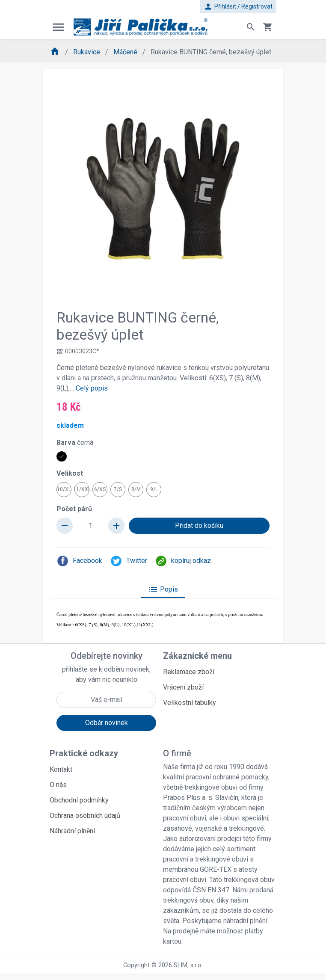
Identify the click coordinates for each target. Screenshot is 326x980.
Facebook (79, 561)
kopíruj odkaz (183, 561)
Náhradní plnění (72, 831)
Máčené (126, 52)
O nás (58, 785)
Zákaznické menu (197, 656)
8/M (136, 489)
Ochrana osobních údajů (85, 816)
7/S (118, 489)
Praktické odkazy (84, 753)
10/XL (64, 489)
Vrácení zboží (183, 687)
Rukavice (87, 52)
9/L (154, 489)
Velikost (70, 473)
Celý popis (92, 388)
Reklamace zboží (189, 672)
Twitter (129, 561)
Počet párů (74, 509)
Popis (163, 589)
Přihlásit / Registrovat (238, 7)
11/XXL (82, 489)
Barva (75, 443)
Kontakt (61, 769)
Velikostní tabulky (190, 703)
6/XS (100, 489)
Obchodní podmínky (79, 800)
